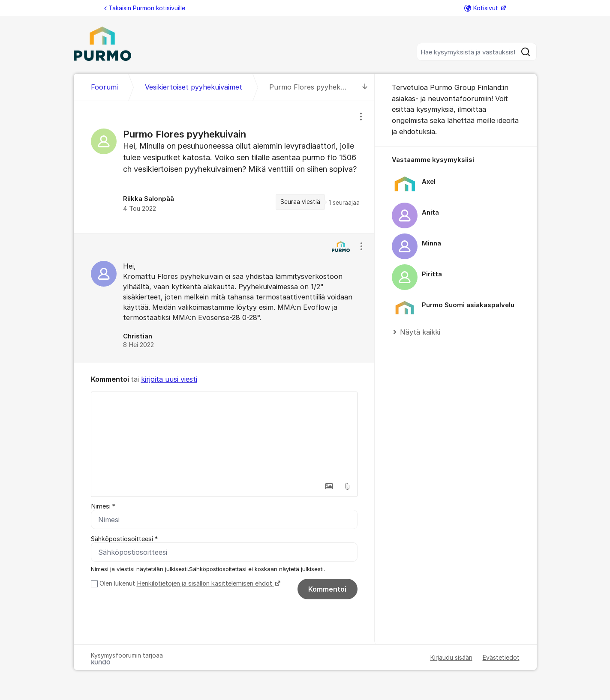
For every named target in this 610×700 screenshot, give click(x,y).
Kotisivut (482, 8)
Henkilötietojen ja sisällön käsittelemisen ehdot (205, 583)
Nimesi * (103, 506)
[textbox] (224, 435)
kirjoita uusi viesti (169, 379)
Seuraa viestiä (300, 202)
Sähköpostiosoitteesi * (124, 539)
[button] (329, 486)
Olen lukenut (189, 583)
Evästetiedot (501, 657)
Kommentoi (327, 589)
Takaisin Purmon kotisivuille (145, 8)
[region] (224, 167)
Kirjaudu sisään (451, 657)
